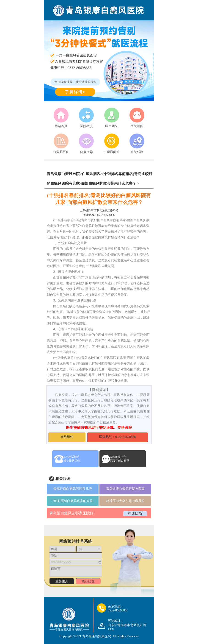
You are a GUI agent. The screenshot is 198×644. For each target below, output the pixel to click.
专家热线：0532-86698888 (99, 215)
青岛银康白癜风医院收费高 (125, 489)
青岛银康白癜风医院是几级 (73, 489)
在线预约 (67, 437)
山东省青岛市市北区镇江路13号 (99, 210)
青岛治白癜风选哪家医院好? (72, 513)
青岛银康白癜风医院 (63, 174)
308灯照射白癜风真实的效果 (73, 501)
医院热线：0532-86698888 (117, 437)
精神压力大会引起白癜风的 (125, 501)
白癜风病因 (91, 174)
